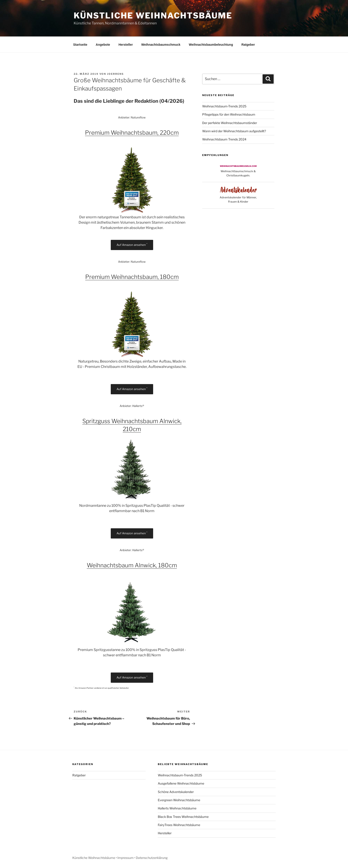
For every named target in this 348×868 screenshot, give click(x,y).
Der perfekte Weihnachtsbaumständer (230, 123)
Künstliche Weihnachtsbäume (153, 16)
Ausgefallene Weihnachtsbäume (181, 783)
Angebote (103, 45)
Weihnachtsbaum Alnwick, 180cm (132, 565)
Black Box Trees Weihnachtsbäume (183, 817)
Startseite (80, 45)
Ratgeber (248, 45)
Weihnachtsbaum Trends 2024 (224, 139)
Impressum (126, 858)
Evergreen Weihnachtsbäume (179, 800)
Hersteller (126, 45)
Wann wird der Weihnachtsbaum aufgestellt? (234, 131)
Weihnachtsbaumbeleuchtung (211, 45)
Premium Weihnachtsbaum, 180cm (132, 277)
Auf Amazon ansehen (132, 245)
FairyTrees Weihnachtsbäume (179, 825)
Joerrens (115, 74)
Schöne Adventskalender (176, 792)
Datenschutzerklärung (152, 858)
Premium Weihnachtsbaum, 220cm (132, 133)
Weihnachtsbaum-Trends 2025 (224, 106)
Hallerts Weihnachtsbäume (177, 808)
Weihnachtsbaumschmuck (161, 45)
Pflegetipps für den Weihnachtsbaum (229, 114)
